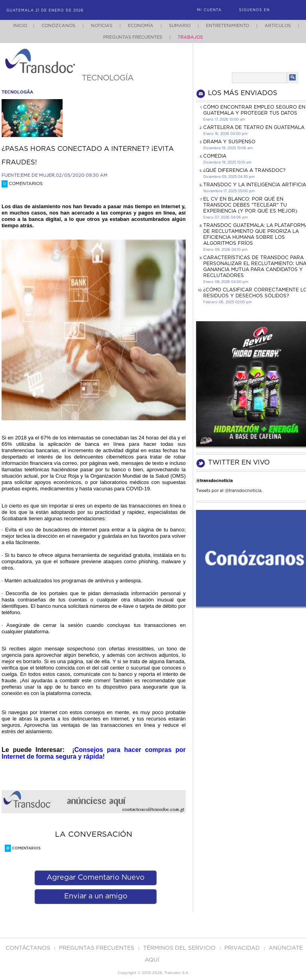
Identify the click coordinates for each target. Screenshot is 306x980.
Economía (141, 26)
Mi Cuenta (209, 10)
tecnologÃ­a (17, 92)
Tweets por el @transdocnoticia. (229, 491)
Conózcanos (58, 26)
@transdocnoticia (214, 481)
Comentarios (22, 184)
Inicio (20, 26)
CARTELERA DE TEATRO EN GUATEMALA (254, 127)
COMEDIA (215, 156)
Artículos (278, 26)
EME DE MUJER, (38, 175)
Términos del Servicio (180, 948)
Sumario (180, 26)
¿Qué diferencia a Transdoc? (244, 170)
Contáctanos (29, 948)
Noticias (102, 26)
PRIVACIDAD (243, 948)
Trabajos (190, 37)
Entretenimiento (228, 26)
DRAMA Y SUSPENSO (229, 142)
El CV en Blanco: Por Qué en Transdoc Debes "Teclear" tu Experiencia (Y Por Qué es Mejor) (250, 205)
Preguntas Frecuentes (133, 37)
